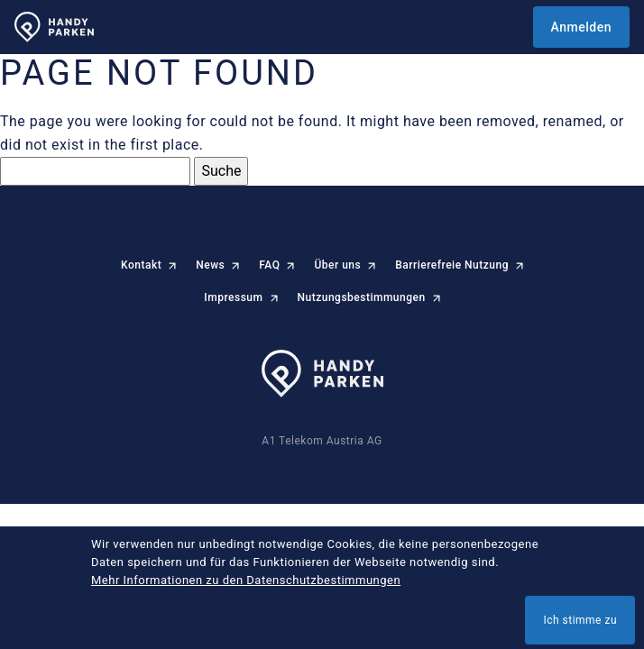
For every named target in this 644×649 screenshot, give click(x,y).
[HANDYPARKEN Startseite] (54, 27)
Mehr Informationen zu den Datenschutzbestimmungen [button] (246, 580)
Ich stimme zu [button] (580, 620)
